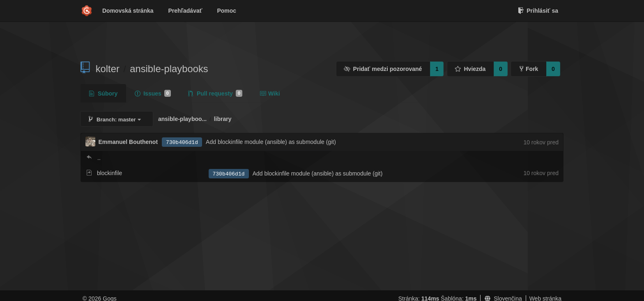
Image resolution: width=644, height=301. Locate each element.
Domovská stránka (128, 11)
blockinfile (109, 173)
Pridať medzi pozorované (383, 69)
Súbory (103, 93)
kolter (108, 69)
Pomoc (227, 11)
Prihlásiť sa (538, 11)
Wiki (270, 93)
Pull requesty (215, 93)
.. (99, 158)
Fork (529, 69)
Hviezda (470, 69)
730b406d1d (182, 143)
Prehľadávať (185, 11)
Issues (153, 93)
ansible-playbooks (169, 69)
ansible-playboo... (182, 119)
